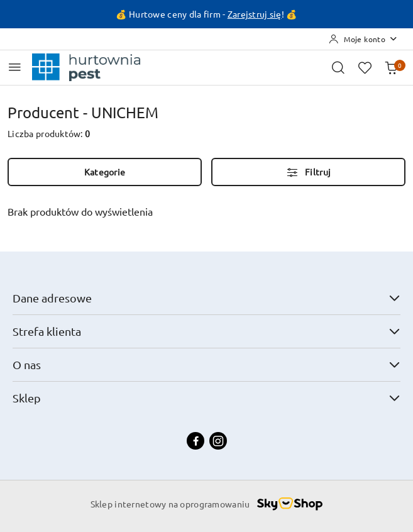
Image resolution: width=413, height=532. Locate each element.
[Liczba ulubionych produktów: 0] (365, 67)
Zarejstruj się (255, 14)
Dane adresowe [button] (206, 298)
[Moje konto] (363, 39)
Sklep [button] (206, 398)
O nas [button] (206, 364)
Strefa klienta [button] (206, 331)
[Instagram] (218, 441)
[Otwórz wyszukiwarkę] (338, 67)
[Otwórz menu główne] (15, 67)
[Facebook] (195, 441)
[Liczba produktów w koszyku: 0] (391, 67)
